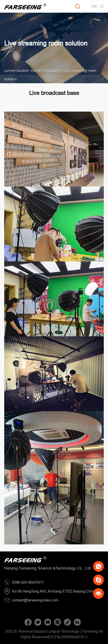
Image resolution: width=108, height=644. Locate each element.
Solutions (52, 70)
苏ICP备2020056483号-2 (67, 637)
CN (94, 6)
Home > (37, 70)
